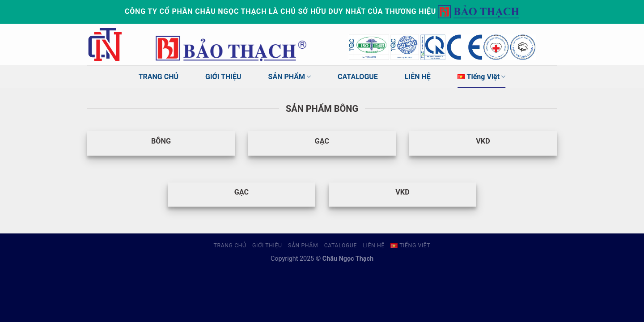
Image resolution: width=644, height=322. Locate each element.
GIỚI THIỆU (223, 77)
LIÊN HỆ (418, 77)
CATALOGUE (358, 77)
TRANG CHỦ (159, 77)
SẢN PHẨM (290, 77)
